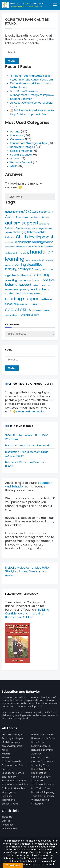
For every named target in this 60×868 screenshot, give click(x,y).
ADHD (14, 166)
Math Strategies (11, 742)
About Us (7, 817)
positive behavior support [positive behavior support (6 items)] (30, 282)
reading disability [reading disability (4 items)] (22, 290)
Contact (7, 821)
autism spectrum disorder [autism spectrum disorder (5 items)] (35, 217)
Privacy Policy (9, 829)
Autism (15, 159)
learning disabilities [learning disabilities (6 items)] (28, 265)
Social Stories (39, 773)
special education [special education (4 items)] (13, 315)
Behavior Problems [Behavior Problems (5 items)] (16, 228)
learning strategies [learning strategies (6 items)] (19, 269)
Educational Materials (14, 781)
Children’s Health (11, 761)
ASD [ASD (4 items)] (51, 212)
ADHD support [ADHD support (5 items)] (40, 212)
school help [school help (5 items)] (12, 304)
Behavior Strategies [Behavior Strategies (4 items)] (36, 229)
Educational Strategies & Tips (29, 143)
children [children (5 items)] (10, 242)
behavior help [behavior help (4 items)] (45, 224)
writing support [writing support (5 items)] (30, 315)
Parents (15, 132)
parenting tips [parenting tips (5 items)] (14, 280)
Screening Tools (40, 765)
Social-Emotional (21, 151)
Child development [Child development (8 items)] (35, 237)
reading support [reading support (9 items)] (23, 299)
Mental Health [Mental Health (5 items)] (21, 275)
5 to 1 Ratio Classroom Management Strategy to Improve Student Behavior (32, 95)
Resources (8, 825)
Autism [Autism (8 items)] (12, 217)
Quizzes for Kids (40, 758)
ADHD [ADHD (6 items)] (27, 212)
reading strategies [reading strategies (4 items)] (35, 294)
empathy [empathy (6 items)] (22, 252)
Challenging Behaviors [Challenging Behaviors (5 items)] (26, 232)
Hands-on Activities (42, 734)
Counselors (17, 139)
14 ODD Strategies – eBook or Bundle (28, 446)
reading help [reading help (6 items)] (39, 289)
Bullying (6, 758)
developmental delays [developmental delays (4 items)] (14, 247)
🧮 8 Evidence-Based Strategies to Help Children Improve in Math (32, 112)
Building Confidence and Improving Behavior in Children (27, 613)
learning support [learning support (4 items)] (41, 270)
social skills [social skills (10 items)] (18, 309)
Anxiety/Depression (13, 746)
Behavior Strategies (23, 147)
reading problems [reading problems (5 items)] (16, 294)
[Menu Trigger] (55, 4)
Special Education (21, 155)
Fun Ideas (7, 796)
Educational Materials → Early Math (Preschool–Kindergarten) (15, 788)
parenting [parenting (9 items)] (40, 275)
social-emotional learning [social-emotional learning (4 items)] (30, 304)
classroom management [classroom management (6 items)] (34, 242)
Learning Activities (41, 746)
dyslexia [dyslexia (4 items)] (28, 247)
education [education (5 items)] (38, 246)
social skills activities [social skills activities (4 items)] (41, 311)
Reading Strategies (12, 738)
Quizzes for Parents (42, 761)
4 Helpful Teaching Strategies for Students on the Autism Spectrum (32, 78)
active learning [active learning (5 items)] (14, 212)
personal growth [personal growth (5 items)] (32, 280)
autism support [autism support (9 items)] (22, 223)
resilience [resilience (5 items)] (46, 299)
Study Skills (37, 781)
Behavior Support (21, 162)
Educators (17, 135)
